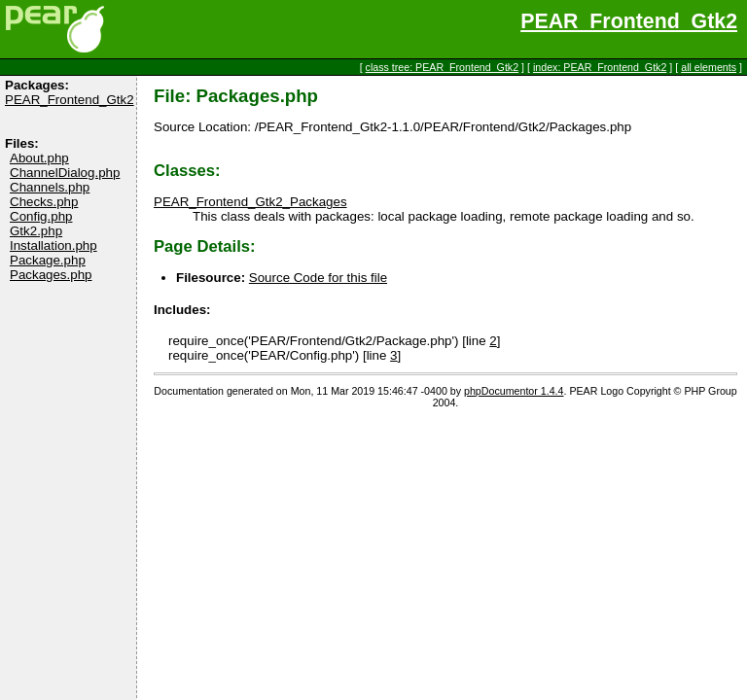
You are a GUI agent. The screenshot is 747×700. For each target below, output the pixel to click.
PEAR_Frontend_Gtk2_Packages (250, 202)
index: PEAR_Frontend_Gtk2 (600, 67)
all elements (709, 67)
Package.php (48, 260)
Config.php (41, 216)
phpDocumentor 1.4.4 (514, 391)
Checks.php (44, 202)
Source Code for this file (318, 278)
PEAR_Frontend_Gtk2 (629, 21)
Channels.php (50, 187)
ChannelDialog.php (65, 173)
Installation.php (53, 245)
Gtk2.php (36, 231)
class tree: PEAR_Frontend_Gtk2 (443, 67)
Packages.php (51, 275)
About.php (39, 158)
